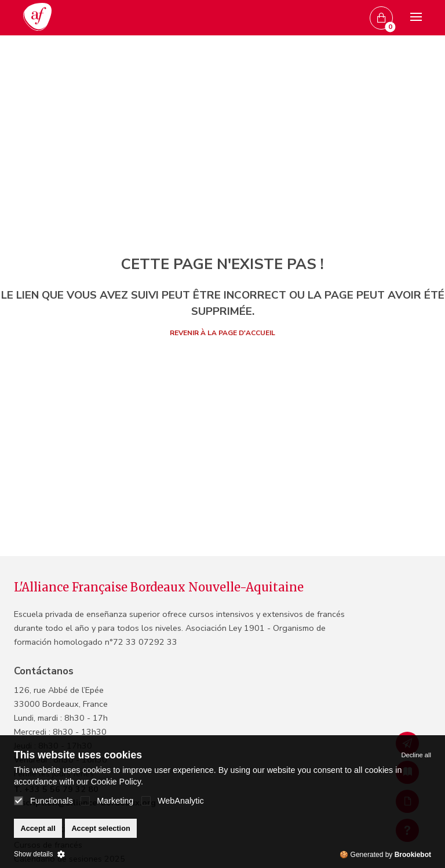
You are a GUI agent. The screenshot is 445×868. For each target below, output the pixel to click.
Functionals (43, 801)
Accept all (38, 828)
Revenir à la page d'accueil (222, 333)
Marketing (107, 801)
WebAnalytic (173, 801)
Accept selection (101, 828)
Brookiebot (413, 855)
